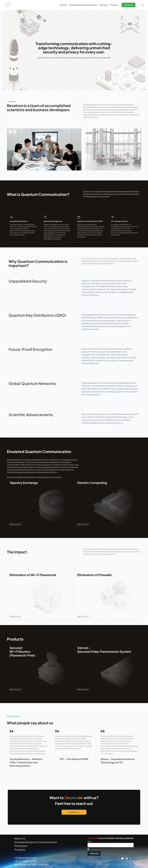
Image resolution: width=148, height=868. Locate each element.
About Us (63, 5)
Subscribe (94, 853)
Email (89, 841)
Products (114, 5)
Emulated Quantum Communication (83, 5)
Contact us (129, 5)
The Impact (104, 5)
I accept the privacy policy (98, 849)
